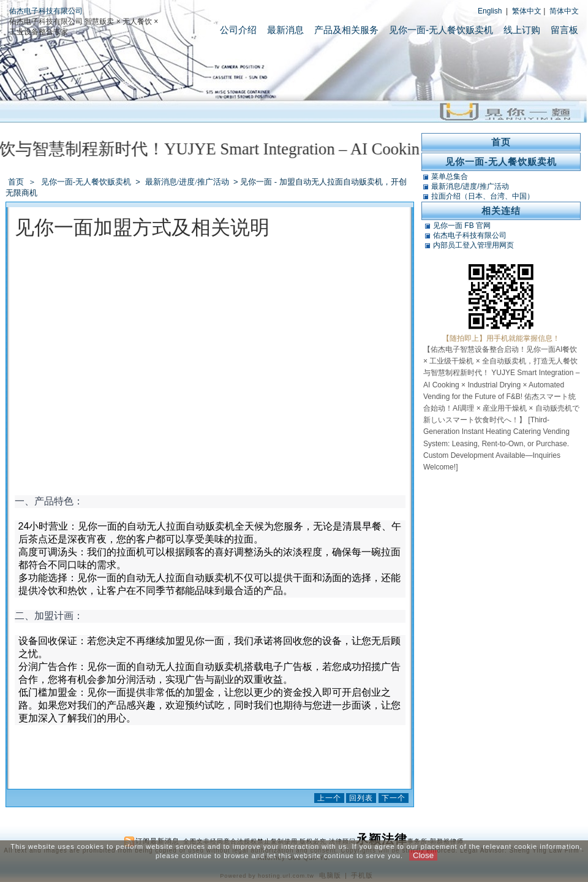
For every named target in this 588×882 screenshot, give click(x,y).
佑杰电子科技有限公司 (46, 11)
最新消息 (285, 30)
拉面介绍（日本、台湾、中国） (483, 196)
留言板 (564, 30)
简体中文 (564, 11)
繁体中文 (527, 11)
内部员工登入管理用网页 (473, 245)
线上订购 (522, 30)
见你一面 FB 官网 (462, 226)
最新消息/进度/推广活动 (188, 182)
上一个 (329, 798)
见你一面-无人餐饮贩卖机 (441, 30)
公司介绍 (238, 30)
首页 (16, 182)
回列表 (361, 798)
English (490, 11)
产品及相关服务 (346, 30)
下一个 (394, 798)
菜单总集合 (450, 177)
